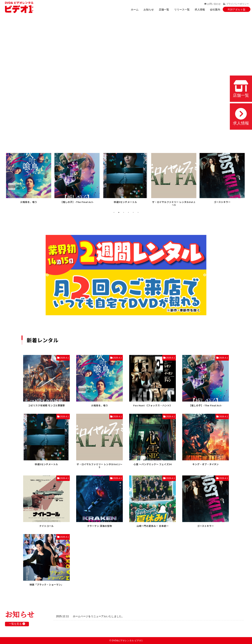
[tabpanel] (29, 179)
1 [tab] (114, 212)
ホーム (135, 10)
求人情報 (200, 10)
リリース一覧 (182, 10)
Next (205, 275)
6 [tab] (138, 212)
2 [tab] (119, 212)
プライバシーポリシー (236, 4)
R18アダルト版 (236, 10)
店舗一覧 (164, 10)
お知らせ (149, 10)
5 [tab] (133, 212)
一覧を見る (17, 627)
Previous (47, 275)
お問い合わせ (213, 4)
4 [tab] (128, 212)
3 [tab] (124, 212)
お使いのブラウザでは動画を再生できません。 (126, 77)
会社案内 (215, 10)
